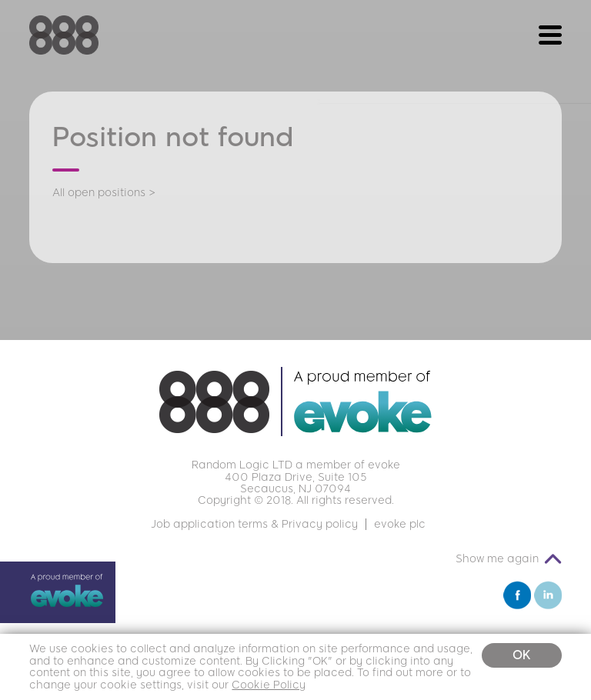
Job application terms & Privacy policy (254, 524)
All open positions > (104, 193)
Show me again (497, 559)
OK (522, 655)
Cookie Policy (269, 685)
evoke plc (400, 524)
